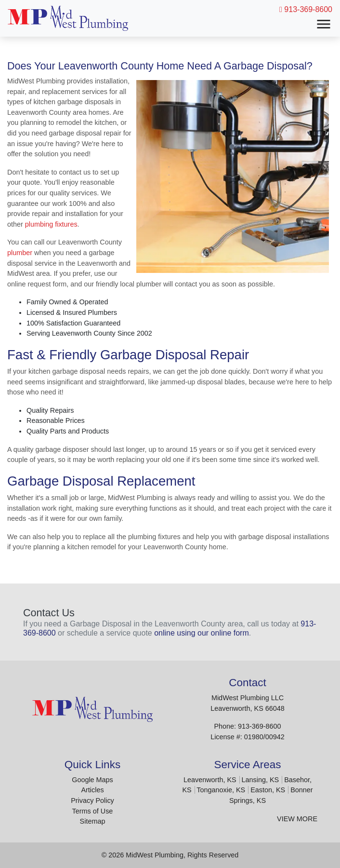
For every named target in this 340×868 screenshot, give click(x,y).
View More (297, 819)
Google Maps (92, 780)
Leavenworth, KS (210, 780)
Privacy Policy (92, 800)
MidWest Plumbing (155, 855)
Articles (92, 790)
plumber (20, 253)
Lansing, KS (261, 780)
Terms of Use (93, 811)
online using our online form (202, 633)
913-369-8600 (306, 9)
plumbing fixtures (51, 224)
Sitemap (93, 821)
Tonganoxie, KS (221, 790)
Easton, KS (268, 790)
